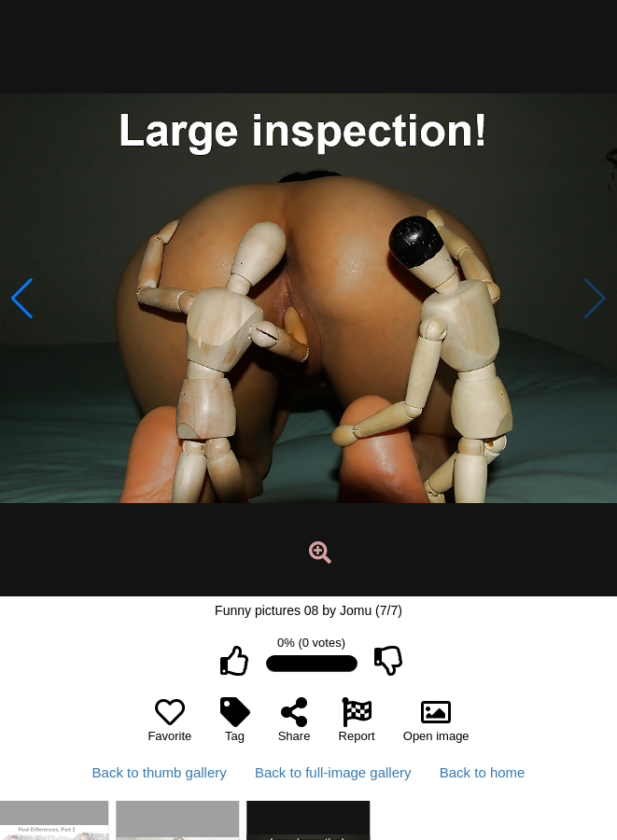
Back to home (483, 772)
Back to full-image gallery (333, 772)
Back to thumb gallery (160, 772)
